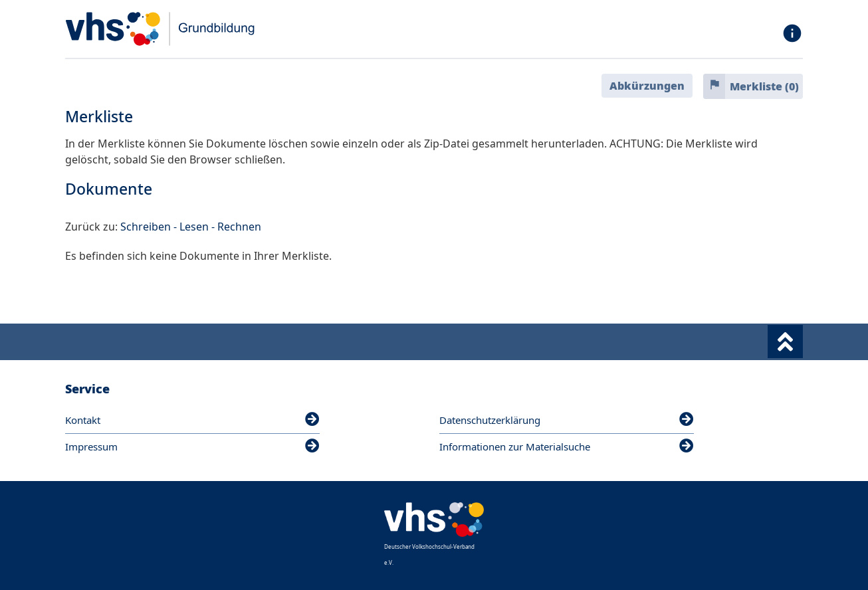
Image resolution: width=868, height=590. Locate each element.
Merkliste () (764, 86)
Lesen (194, 227)
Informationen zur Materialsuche (567, 446)
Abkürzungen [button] (647, 86)
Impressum (192, 446)
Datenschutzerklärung (567, 420)
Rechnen (239, 227)
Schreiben (146, 227)
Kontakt (192, 420)
